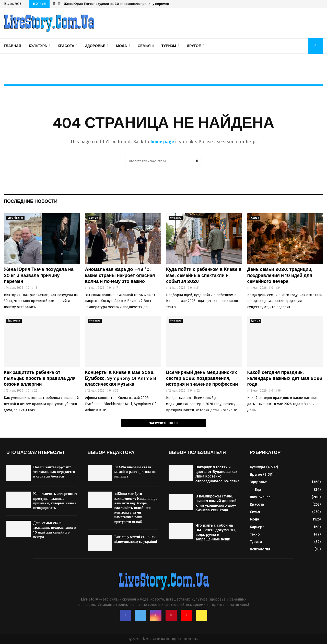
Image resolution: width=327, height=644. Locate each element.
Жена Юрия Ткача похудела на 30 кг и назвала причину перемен (116, 4)
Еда (258, 490)
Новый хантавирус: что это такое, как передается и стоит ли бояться (54, 472)
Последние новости (31, 201)
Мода (121, 46)
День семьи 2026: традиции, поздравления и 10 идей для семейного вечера (280, 275)
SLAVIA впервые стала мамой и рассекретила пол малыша (136, 472)
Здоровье (95, 46)
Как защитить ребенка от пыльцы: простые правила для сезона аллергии (40, 378)
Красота (66, 46)
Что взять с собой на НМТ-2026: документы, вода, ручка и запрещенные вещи (216, 532)
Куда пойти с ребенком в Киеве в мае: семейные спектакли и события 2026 (204, 275)
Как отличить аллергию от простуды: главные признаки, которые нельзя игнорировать (55, 501)
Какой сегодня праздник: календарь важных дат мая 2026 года (285, 378)
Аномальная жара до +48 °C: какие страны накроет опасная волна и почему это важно (120, 275)
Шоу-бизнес (15, 218)
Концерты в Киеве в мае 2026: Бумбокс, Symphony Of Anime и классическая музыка (121, 378)
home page (162, 142)
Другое (194, 46)
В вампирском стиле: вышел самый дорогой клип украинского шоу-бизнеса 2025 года (216, 503)
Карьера (257, 527)
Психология (260, 549)
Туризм (169, 46)
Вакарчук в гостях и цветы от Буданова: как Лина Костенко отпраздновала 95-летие (217, 474)
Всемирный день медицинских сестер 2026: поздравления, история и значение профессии (202, 378)
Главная (13, 46)
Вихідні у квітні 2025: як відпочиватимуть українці (136, 539)
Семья (144, 46)
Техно (255, 534)
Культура (38, 46)
